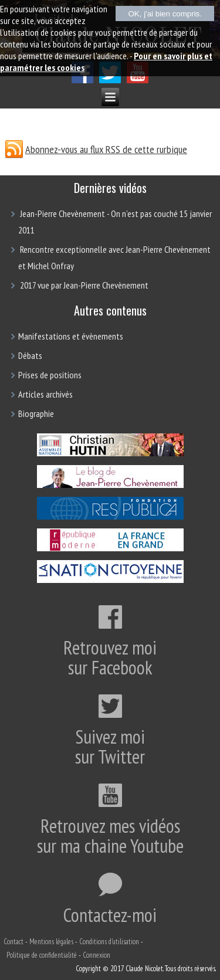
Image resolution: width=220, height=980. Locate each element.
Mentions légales (51, 942)
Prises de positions (50, 375)
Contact (13, 942)
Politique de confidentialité (42, 955)
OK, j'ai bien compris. (165, 14)
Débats (30, 355)
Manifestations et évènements (71, 336)
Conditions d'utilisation (109, 942)
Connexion (97, 955)
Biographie (36, 413)
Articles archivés (45, 394)
